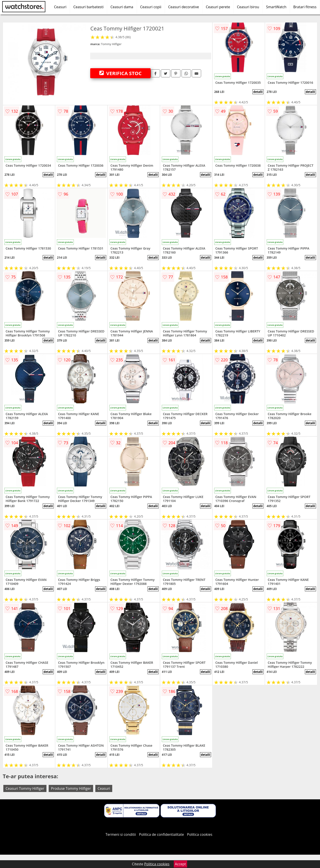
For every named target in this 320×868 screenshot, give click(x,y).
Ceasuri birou (248, 7)
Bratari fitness (305, 7)
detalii (258, 92)
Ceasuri (60, 7)
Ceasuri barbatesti (88, 7)
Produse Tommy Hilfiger (71, 788)
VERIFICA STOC (120, 73)
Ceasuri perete (218, 7)
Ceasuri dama (122, 7)
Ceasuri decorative (184, 7)
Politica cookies (200, 834)
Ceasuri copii (151, 7)
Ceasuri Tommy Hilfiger (25, 788)
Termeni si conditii (121, 834)
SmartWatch (276, 7)
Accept (180, 864)
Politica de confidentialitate (162, 834)
